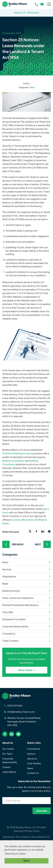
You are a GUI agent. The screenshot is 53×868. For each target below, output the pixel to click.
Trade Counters (26, 641)
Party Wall (26, 612)
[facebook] (5, 734)
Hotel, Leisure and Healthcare (26, 598)
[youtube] (18, 734)
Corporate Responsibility (26, 626)
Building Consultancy (13, 461)
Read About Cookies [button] (15, 854)
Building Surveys (26, 591)
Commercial (34, 749)
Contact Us (33, 773)
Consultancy (26, 634)
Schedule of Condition (26, 619)
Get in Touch (27, 670)
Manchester (28, 520)
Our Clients (8, 749)
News (32, 87)
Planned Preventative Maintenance (26, 605)
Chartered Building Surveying (18, 453)
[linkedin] (12, 734)
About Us (32, 759)
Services (26, 569)
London (16, 520)
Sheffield (40, 520)
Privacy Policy (32, 831)
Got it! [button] (26, 861)
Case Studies (34, 763)
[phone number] (36, 4)
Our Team (7, 754)
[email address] (42, 4)
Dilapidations (26, 577)
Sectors (31, 754)
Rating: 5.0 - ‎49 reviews (26, 13)
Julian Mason (9, 772)
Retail (26, 584)
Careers (6, 767)
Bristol (6, 523)
